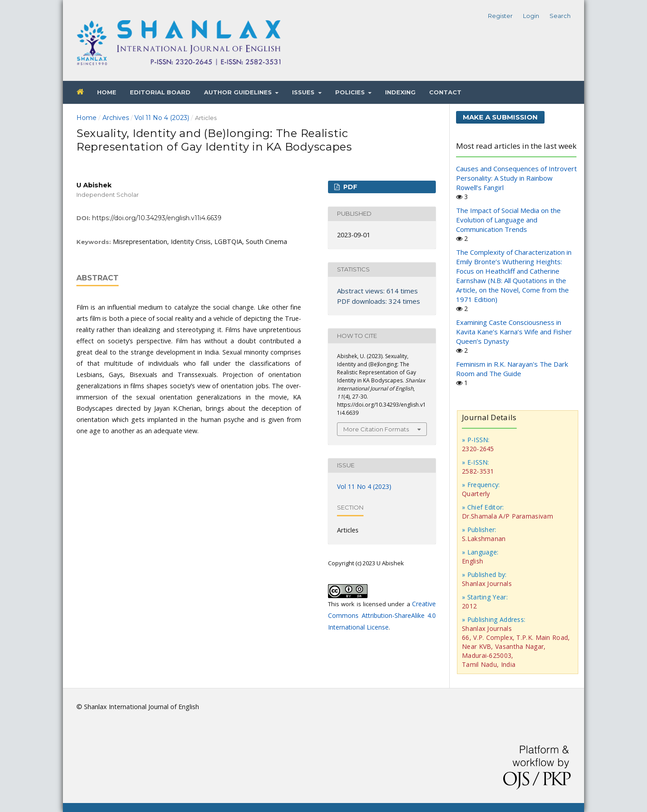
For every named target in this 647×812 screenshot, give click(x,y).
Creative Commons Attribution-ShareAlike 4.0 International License (382, 615)
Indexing (400, 92)
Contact (445, 92)
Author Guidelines (239, 92)
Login (531, 16)
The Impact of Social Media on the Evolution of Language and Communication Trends (508, 220)
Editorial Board (160, 92)
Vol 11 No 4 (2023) (162, 118)
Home (107, 92)
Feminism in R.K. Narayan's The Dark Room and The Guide (512, 369)
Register (500, 16)
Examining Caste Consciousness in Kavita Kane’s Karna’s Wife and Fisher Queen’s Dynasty (514, 332)
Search (560, 16)
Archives (116, 118)
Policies (351, 92)
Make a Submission (500, 117)
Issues (304, 92)
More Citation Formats (376, 429)
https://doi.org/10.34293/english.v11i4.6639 (157, 218)
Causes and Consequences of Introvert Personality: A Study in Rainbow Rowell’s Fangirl (516, 178)
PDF (349, 187)
